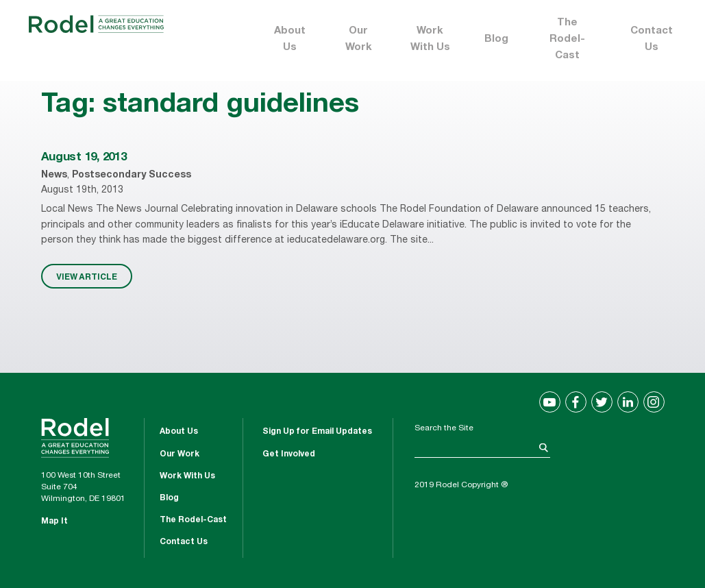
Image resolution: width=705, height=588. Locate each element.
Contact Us (652, 39)
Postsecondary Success (132, 175)
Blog (496, 39)
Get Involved (289, 454)
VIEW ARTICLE (87, 276)
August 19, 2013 (84, 158)
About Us (290, 39)
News (54, 175)
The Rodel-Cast (567, 39)
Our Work (359, 39)
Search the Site (444, 428)
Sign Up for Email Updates (317, 432)
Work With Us (430, 39)
